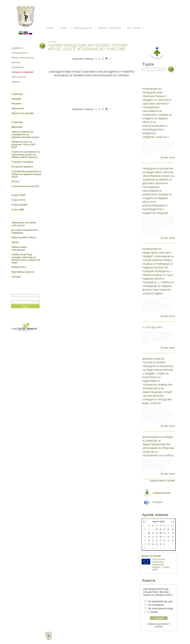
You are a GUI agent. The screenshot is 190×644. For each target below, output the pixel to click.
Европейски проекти (23, 272)
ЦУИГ (13, 191)
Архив (15, 242)
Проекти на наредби (23, 113)
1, (96, 59)
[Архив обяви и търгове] (162, 481)
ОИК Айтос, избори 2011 (109, 28)
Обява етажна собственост (19, 248)
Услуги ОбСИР (19, 205)
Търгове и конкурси (22, 162)
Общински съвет (19, 90)
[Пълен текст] (168, 158)
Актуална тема (18, 218)
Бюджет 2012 (17, 214)
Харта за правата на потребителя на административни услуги (25, 134)
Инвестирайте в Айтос (24, 237)
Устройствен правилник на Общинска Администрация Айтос (26, 174)
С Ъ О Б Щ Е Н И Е (152, 327)
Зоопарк (16, 277)
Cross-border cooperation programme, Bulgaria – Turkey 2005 (161, 565)
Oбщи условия (80, 638)
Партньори (98, 638)
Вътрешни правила (22, 167)
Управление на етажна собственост (24, 224)
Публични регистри (83, 28)
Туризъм (16, 82)
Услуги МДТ (18, 210)
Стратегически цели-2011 (25, 186)
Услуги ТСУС (18, 200)
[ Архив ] (159, 627)
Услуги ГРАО (18, 195)
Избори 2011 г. (19, 267)
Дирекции (17, 127)
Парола (15, 299)
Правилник (18, 108)
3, (103, 59)
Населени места (20, 53)
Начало (50, 28)
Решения (16, 104)
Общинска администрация (24, 118)
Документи (17, 48)
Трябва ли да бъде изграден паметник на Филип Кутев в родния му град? (26, 259)
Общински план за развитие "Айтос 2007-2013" (24, 145)
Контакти (16, 62)
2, (100, 59)
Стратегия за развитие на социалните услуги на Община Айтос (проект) (26, 155)
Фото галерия (134, 28)
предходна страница (83, 59)
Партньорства (19, 77)
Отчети (15, 181)
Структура (17, 94)
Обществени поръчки (23, 58)
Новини (64, 28)
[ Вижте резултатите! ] (159, 624)
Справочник (18, 67)
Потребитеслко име (22, 293)
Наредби (16, 99)
